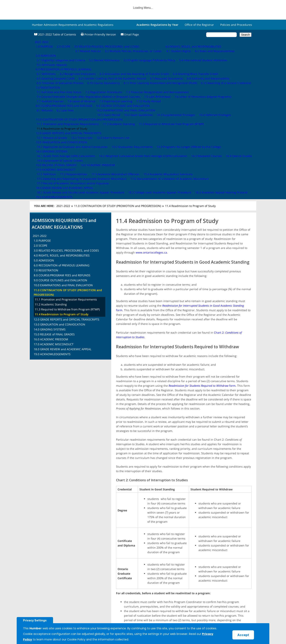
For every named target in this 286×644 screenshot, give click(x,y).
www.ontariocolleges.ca (151, 93)
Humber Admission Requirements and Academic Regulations (73, 25)
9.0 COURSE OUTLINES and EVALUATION (60, 121)
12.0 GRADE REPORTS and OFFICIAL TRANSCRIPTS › (227, 552)
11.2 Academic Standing (51, 145)
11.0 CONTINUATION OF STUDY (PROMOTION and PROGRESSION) (118, 46)
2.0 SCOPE (41, 86)
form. (202, 226)
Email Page (130, 34)
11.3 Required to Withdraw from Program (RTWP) (67, 150)
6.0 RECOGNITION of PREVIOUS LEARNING (62, 106)
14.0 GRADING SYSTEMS (50, 170)
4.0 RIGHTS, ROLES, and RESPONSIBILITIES (62, 96)
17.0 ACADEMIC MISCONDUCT (54, 185)
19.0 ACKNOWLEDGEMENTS (52, 195)
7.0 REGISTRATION (46, 111)
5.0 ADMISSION (44, 101)
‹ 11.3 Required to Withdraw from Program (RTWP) (140, 552)
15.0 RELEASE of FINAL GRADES (54, 175)
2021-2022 (63, 46)
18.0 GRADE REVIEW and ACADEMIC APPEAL (63, 190)
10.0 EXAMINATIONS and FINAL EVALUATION (63, 126)
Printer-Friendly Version (98, 34)
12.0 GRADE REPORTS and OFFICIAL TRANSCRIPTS (67, 160)
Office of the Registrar (199, 25)
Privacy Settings (35, 620)
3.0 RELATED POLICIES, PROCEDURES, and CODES (66, 91)
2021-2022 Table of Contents (55, 34)
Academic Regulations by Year (157, 25)
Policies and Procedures (236, 25)
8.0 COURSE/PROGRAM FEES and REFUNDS (62, 116)
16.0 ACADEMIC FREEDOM (51, 180)
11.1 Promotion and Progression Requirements (66, 140)
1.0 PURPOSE (42, 81)
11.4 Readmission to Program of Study (62, 155)
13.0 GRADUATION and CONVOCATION (59, 165)
